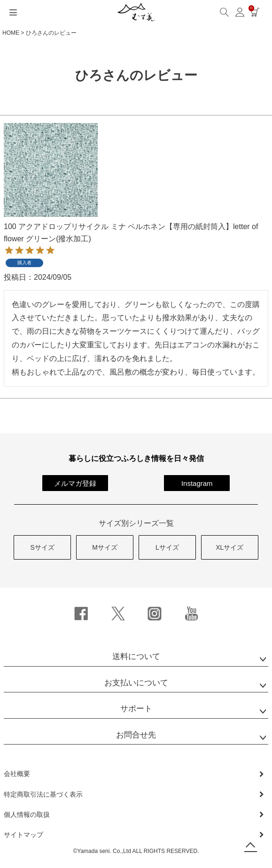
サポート (136, 709)
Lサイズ (167, 547)
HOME (11, 33)
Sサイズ (43, 547)
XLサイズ (229, 547)
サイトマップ (23, 835)
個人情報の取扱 (27, 814)
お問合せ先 (136, 735)
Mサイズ (105, 547)
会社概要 (17, 774)
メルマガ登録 (75, 483)
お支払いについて (136, 683)
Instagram (197, 483)
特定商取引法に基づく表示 (43, 794)
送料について (136, 657)
